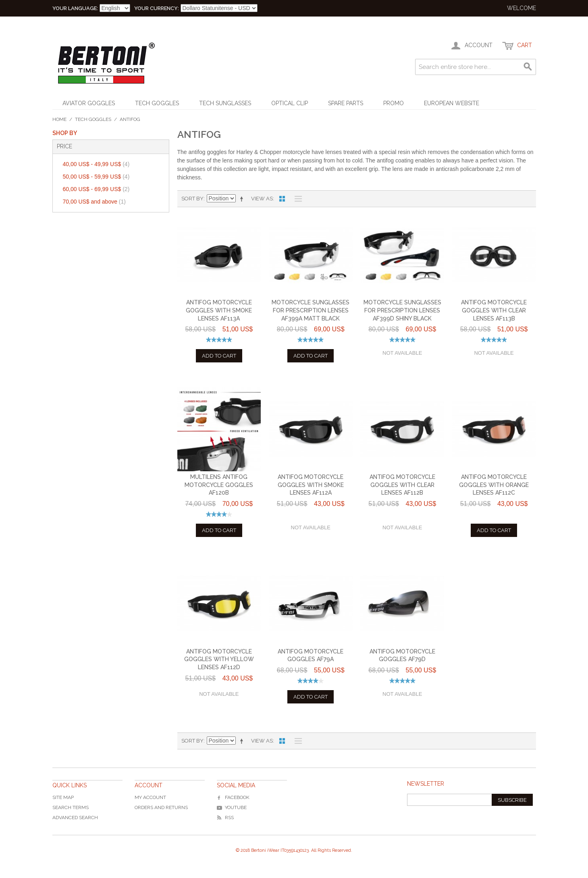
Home (59, 119)
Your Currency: (157, 8)
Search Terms (71, 807)
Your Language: (75, 8)
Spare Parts (346, 103)
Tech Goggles (157, 103)
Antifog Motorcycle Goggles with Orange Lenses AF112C (494, 485)
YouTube (232, 807)
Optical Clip (290, 103)
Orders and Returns (161, 807)
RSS (225, 818)
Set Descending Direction (243, 199)
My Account (150, 797)
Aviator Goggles (89, 103)
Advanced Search (75, 818)
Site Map (63, 797)
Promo (394, 103)
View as (262, 199)
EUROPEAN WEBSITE (452, 103)
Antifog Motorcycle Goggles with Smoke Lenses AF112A (311, 485)
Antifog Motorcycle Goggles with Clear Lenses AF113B (494, 310)
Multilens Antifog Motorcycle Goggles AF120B (219, 485)
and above (94, 202)
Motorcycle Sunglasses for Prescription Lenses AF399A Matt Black (311, 310)
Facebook (233, 797)
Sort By (192, 199)
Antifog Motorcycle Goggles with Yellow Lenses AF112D (219, 659)
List (296, 199)
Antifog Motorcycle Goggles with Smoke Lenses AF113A (219, 310)
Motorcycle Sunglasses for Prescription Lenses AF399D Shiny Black (402, 310)
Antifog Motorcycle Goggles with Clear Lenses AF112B (402, 485)
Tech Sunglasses (225, 103)
